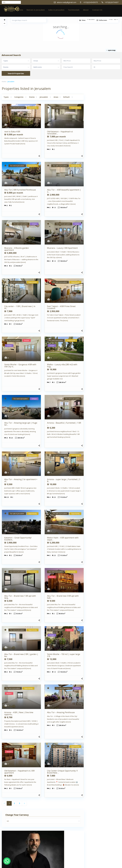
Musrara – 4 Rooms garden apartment (17, 249)
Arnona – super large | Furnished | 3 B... (64, 480)
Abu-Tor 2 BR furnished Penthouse (20, 190)
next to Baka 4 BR (12, 132)
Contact (9, 843)
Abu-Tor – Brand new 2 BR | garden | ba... (21, 655)
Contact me (111, 150)
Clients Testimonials (13, 839)
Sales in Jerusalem (56, 10)
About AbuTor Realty (14, 823)
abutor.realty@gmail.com (103, 146)
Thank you (10, 854)
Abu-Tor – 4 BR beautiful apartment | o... (64, 191)
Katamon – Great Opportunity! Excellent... (18, 539)
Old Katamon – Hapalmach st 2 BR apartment (19, 772)
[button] (7, 861)
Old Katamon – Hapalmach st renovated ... (60, 133)
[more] (23, 144)
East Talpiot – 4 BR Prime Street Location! (61, 307)
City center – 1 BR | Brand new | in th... (20, 307)
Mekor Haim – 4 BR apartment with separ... (63, 539)
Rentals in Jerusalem (36, 10)
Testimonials (74, 10)
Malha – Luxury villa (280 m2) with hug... (62, 366)
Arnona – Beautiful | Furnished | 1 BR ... (64, 424)
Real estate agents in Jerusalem (18, 850)
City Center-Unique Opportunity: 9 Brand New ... (62, 772)
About (86, 10)
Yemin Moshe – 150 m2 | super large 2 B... (64, 655)
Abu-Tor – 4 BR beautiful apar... (109, 279)
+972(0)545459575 (101, 140)
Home (20, 10)
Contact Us (97, 10)
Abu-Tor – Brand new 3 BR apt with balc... (63, 597)
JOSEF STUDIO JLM (41, 846)
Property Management (14, 846)
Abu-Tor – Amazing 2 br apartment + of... (21, 480)
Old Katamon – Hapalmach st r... (109, 254)
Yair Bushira (95, 134)
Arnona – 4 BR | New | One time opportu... (19, 713)
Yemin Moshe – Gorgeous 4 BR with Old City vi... (20, 366)
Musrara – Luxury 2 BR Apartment (62, 248)
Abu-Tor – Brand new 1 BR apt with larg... (20, 597)
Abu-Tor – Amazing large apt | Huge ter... (21, 424)
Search (104, 221)
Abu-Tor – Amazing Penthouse (61, 712)
